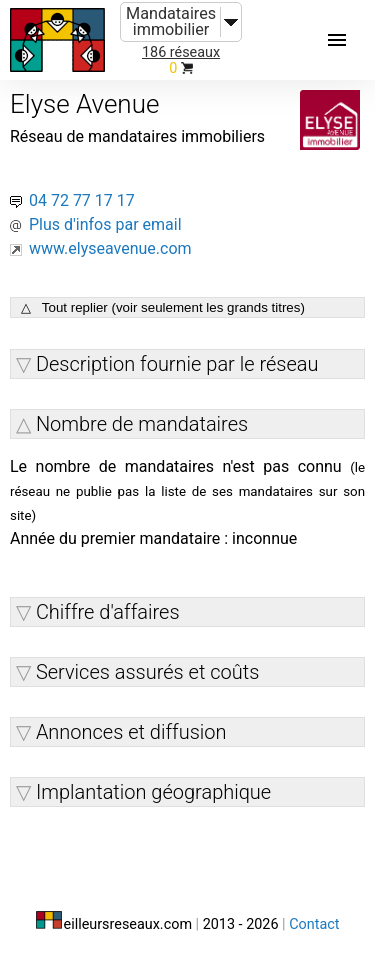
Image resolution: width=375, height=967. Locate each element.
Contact (314, 924)
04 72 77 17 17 (82, 200)
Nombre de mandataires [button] (142, 424)
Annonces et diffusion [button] (131, 732)
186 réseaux (181, 52)
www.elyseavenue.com (110, 248)
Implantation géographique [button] (153, 792)
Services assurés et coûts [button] (147, 672)
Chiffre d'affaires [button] (108, 612)
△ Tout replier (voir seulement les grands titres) (163, 307)
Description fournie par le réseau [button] (177, 364)
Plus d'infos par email (105, 224)
